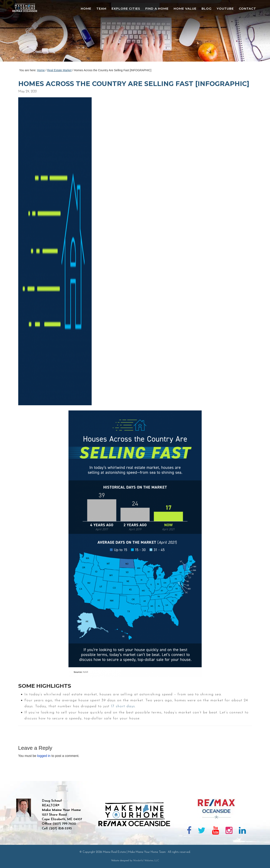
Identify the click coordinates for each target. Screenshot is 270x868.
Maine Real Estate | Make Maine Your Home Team (27, 32)
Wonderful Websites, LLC (146, 861)
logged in (44, 756)
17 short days (123, 706)
